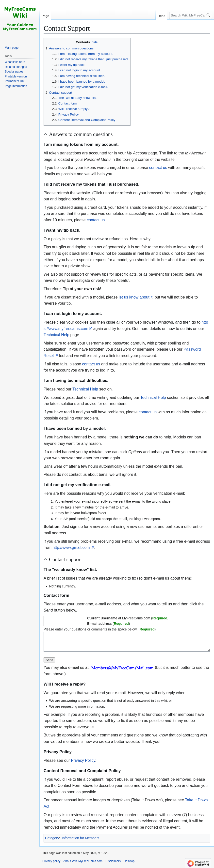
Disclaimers (113, 865)
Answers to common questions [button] (81, 134)
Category (52, 842)
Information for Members (81, 842)
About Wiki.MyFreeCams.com (83, 865)
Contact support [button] (66, 559)
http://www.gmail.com (71, 547)
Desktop (129, 865)
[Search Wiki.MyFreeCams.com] (191, 15)
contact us (158, 168)
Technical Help (56, 335)
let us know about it (136, 297)
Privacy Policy (83, 764)
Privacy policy (51, 865)
